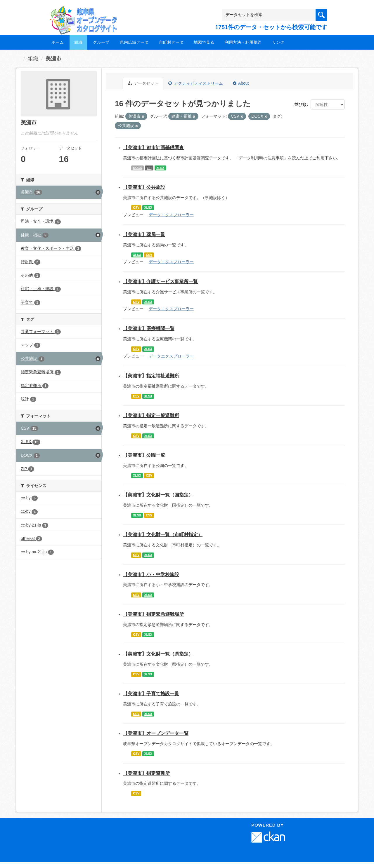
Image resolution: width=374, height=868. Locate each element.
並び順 (300, 104)
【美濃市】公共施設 (144, 187)
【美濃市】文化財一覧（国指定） (158, 495)
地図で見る (204, 42)
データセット (143, 83)
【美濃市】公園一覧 (144, 455)
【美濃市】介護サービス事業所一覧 (160, 282)
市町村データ (171, 42)
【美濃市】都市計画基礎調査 (153, 148)
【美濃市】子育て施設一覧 (151, 694)
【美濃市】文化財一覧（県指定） (158, 654)
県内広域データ (134, 42)
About (241, 83)
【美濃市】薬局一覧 (144, 235)
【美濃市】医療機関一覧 (149, 328)
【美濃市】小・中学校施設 (151, 575)
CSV (136, 208)
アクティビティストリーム (196, 83)
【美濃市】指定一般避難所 (151, 415)
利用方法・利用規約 (243, 42)
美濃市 (53, 59)
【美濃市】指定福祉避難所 (151, 376)
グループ (101, 42)
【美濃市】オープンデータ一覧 (156, 733)
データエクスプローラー (171, 215)
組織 (78, 42)
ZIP (149, 168)
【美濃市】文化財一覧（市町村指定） (163, 535)
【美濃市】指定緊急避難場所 (153, 614)
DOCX (137, 168)
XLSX (160, 168)
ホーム (58, 42)
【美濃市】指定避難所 (146, 773)
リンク (278, 42)
